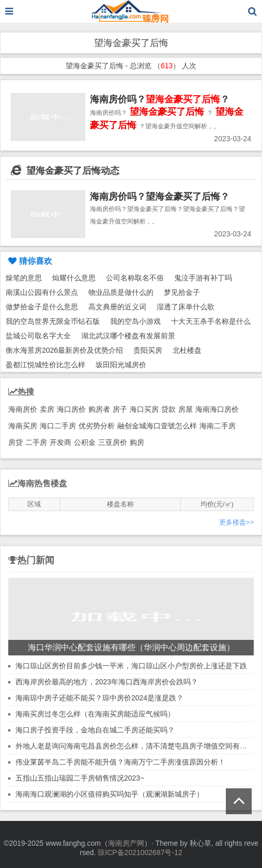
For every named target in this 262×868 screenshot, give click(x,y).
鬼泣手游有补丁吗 (203, 278)
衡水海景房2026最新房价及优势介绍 (64, 350)
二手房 (36, 442)
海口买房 (144, 409)
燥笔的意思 (24, 278)
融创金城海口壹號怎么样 (157, 426)
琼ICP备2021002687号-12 (140, 852)
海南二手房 (218, 426)
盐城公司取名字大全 (38, 336)
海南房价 (23, 409)
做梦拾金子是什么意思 (42, 307)
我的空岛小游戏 (135, 321)
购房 (137, 442)
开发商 (60, 442)
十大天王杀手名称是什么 (211, 321)
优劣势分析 (97, 426)
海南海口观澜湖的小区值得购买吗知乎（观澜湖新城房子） (110, 794)
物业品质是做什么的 (121, 292)
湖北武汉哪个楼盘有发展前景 (128, 336)
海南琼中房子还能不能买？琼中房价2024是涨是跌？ (99, 698)
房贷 (16, 442)
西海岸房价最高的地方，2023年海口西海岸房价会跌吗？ (107, 682)
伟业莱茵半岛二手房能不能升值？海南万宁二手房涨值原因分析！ (120, 762)
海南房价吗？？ (160, 99)
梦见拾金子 (182, 292)
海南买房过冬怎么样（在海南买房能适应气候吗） (95, 714)
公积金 (85, 442)
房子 (120, 409)
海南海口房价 (217, 409)
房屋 (186, 409)
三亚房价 (113, 442)
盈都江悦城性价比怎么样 (45, 365)
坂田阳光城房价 (121, 365)
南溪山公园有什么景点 (42, 292)
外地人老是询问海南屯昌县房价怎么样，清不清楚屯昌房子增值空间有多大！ (138, 746)
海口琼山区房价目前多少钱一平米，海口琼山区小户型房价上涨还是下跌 (131, 666)
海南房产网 (126, 843)
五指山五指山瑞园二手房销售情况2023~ (80, 778)
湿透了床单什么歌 (186, 307)
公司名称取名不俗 (135, 278)
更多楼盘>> (236, 522)
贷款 (168, 409)
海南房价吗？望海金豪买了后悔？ (160, 197)
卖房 (47, 409)
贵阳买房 (148, 350)
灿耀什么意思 (74, 278)
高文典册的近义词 (117, 307)
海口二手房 (58, 426)
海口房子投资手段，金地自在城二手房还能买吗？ (95, 730)
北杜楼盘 (187, 350)
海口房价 (71, 409)
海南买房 (23, 426)
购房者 (99, 409)
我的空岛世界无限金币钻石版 (53, 321)
